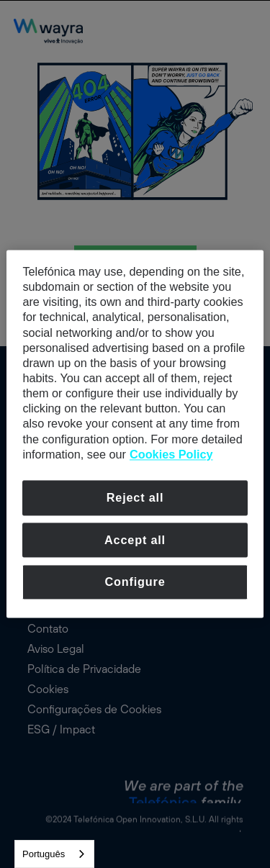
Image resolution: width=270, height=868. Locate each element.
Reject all (135, 497)
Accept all (135, 540)
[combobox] (54, 854)
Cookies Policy (171, 454)
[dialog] (135, 434)
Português (44, 854)
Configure (135, 582)
